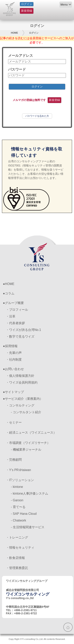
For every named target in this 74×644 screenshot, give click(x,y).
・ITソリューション (20, 480)
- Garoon (17, 500)
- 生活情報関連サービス (28, 527)
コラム (10, 293)
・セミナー (14, 422)
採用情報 (11, 346)
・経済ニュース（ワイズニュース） (31, 433)
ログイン (27, 4)
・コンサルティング (20, 405)
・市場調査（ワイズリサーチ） (28, 443)
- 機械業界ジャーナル (26, 450)
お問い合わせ (14, 369)
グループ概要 (14, 303)
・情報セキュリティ (20, 548)
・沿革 (11, 316)
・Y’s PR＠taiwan (18, 470)
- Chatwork (18, 520)
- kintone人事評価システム (30, 493)
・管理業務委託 (17, 568)
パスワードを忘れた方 (37, 116)
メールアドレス (21, 56)
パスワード (17, 69)
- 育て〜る (18, 507)
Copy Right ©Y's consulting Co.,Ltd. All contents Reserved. (37, 639)
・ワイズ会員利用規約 (22, 382)
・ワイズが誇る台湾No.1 (23, 330)
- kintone (17, 487)
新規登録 (27, 11)
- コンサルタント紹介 (26, 412)
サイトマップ (14, 392)
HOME (14, 33)
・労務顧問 (14, 460)
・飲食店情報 (15, 558)
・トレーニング (17, 537)
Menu (64, 5)
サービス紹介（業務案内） (24, 399)
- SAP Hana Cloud (24, 514)
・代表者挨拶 (15, 323)
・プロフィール (17, 310)
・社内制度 (14, 360)
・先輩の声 (14, 353)
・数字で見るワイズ (20, 337)
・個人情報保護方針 (20, 376)
